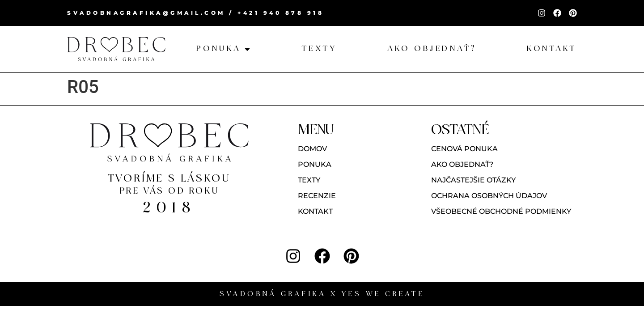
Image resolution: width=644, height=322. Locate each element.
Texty (309, 180)
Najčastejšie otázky (473, 180)
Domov (312, 149)
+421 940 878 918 (281, 13)
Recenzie (317, 196)
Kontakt (315, 211)
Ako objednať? (462, 164)
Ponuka (315, 164)
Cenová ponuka (464, 149)
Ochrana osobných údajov (489, 196)
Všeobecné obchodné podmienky (501, 211)
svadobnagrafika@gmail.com (146, 13)
